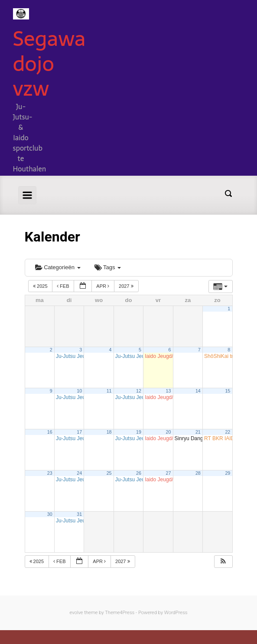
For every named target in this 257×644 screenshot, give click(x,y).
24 (79, 473)
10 (79, 391)
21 (198, 432)
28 (198, 473)
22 (228, 432)
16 (50, 432)
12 (139, 391)
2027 (127, 286)
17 (79, 432)
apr (103, 286)
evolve (76, 613)
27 (168, 473)
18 (109, 432)
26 (139, 473)
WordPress (176, 613)
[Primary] (27, 195)
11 (109, 391)
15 (228, 391)
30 (50, 514)
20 (168, 432)
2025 (41, 286)
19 (139, 432)
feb (64, 286)
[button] (223, 562)
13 (168, 391)
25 (109, 473)
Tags (108, 267)
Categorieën (58, 267)
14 (198, 391)
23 (50, 473)
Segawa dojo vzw (49, 63)
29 (228, 473)
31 (79, 514)
